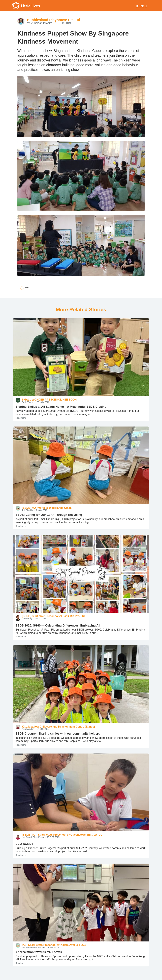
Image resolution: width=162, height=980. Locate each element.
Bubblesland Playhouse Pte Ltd (53, 20)
